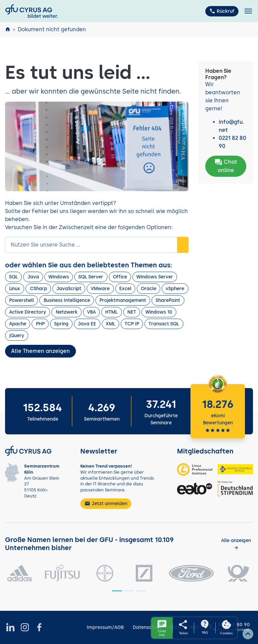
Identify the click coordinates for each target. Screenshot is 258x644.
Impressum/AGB (105, 627)
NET (132, 312)
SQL (13, 277)
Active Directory (28, 312)
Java (33, 277)
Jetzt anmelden (106, 503)
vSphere (175, 289)
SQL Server (91, 277)
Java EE (87, 324)
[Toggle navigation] (248, 11)
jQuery (17, 336)
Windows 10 (159, 312)
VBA (91, 312)
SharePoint (168, 300)
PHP (40, 324)
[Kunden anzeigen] (236, 544)
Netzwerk (67, 312)
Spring (61, 324)
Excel (125, 289)
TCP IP (132, 324)
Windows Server (155, 277)
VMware (100, 289)
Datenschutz (147, 627)
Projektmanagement (123, 300)
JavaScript (69, 289)
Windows (59, 277)
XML (111, 324)
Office (120, 277)
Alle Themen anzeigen (40, 351)
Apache (18, 324)
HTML (111, 312)
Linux (15, 289)
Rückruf (222, 11)
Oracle (148, 289)
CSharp (38, 289)
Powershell (21, 300)
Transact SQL (164, 324)
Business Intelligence (67, 300)
